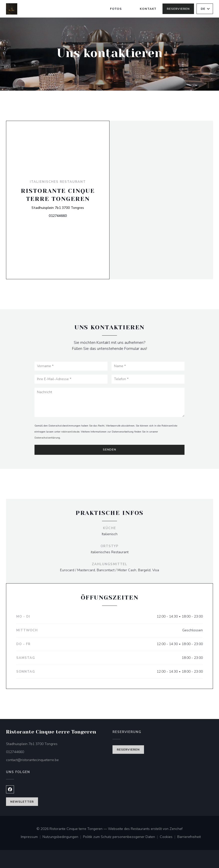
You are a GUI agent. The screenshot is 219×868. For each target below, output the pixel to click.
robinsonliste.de (70, 432)
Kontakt (148, 9)
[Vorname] (71, 366)
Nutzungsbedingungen (63, 837)
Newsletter (22, 802)
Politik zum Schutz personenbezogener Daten (121, 837)
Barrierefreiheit (189, 837)
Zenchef (176, 829)
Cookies (168, 837)
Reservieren (178, 9)
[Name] (148, 366)
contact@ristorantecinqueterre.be (32, 760)
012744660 (58, 216)
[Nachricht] (109, 402)
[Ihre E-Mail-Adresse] (71, 379)
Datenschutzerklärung (47, 438)
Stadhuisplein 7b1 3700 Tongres (58, 207)
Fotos (116, 9)
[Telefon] (148, 379)
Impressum (32, 837)
